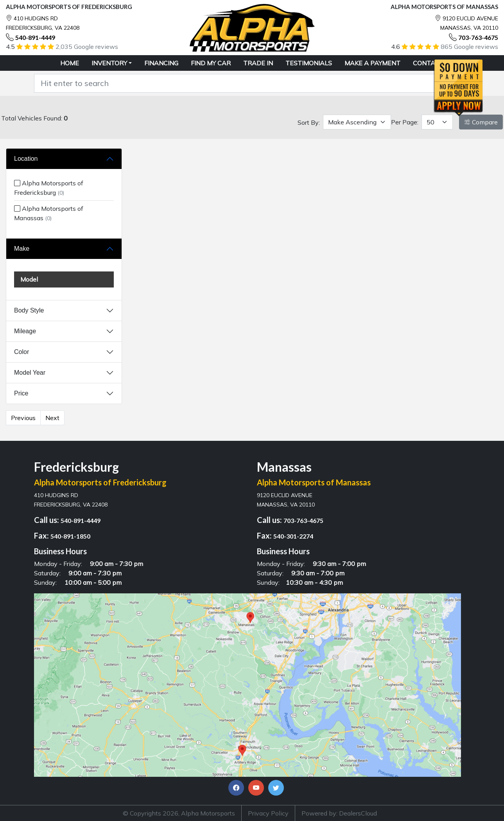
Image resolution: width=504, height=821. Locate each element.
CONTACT (428, 63)
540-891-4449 (35, 37)
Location (26, 159)
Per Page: (405, 122)
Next (52, 418)
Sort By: (309, 122)
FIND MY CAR (211, 63)
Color (22, 352)
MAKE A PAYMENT (372, 63)
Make (22, 249)
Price (21, 393)
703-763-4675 (478, 37)
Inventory (109, 63)
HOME (70, 63)
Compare (481, 122)
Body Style (29, 310)
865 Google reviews (469, 47)
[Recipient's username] (242, 83)
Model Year (30, 373)
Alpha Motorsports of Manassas (49, 213)
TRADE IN (258, 63)
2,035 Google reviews (87, 47)
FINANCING (161, 63)
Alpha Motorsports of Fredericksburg (49, 188)
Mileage (25, 331)
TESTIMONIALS (309, 63)
